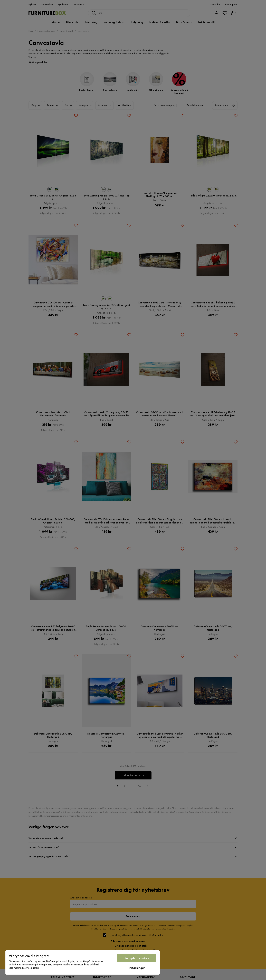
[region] (83, 962)
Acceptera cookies (137, 958)
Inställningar (137, 968)
